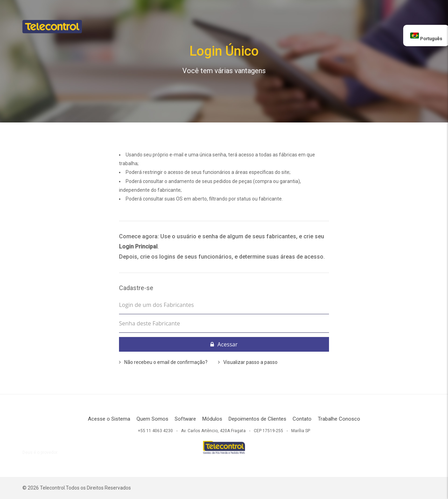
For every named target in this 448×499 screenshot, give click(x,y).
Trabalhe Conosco (339, 419)
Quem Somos (152, 419)
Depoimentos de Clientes (257, 419)
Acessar (224, 344)
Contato (302, 419)
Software (185, 419)
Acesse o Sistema (109, 419)
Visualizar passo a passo (250, 362)
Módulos (212, 419)
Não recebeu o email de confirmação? (166, 362)
